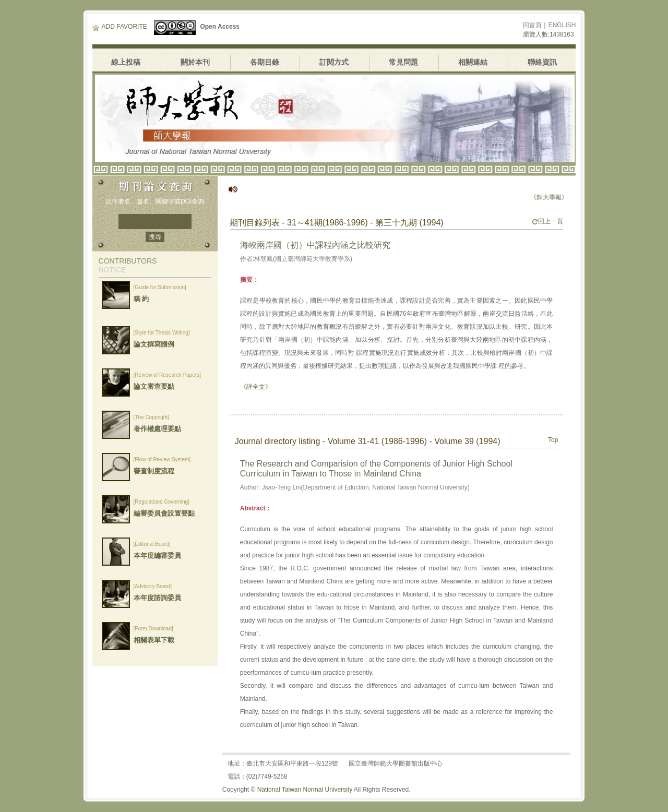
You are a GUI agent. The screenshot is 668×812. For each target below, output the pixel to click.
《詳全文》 (256, 387)
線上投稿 (126, 62)
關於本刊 (195, 62)
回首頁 (532, 25)
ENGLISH (562, 25)
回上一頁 (547, 221)
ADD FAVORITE (120, 27)
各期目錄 (265, 62)
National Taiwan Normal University (305, 790)
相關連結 (473, 62)
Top (553, 440)
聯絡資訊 (542, 62)
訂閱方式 (334, 62)
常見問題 (403, 62)
